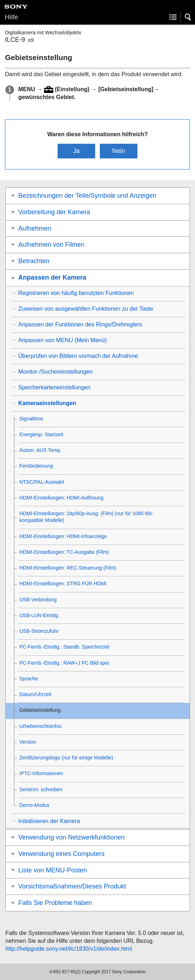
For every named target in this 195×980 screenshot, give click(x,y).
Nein (118, 151)
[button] (188, 17)
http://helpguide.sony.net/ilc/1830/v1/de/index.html (69, 949)
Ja (76, 151)
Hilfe (11, 17)
